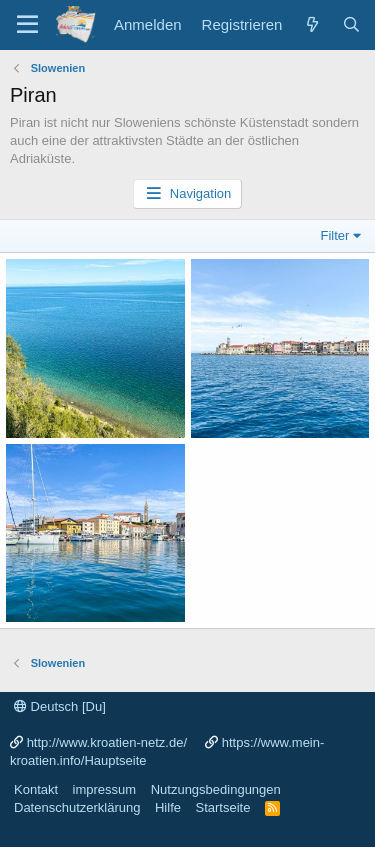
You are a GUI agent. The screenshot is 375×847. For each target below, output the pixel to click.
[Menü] (27, 25)
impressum (105, 789)
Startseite (222, 807)
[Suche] (351, 24)
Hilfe (168, 807)
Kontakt (36, 789)
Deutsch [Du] (60, 706)
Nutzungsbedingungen (216, 789)
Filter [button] (335, 235)
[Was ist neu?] (311, 24)
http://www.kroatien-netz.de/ (107, 742)
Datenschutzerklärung (77, 807)
